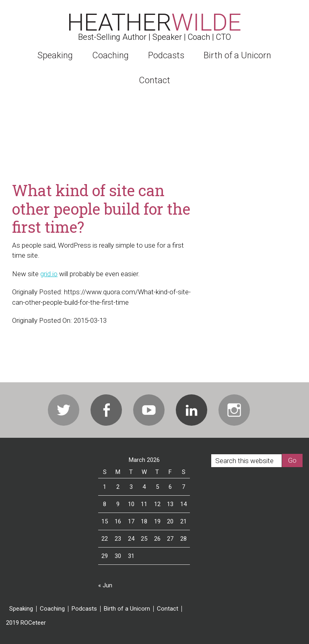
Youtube (149, 410)
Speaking (21, 609)
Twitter (64, 410)
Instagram (234, 410)
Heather (154, 22)
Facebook (106, 410)
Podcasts (84, 609)
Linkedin (192, 410)
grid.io (49, 274)
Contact (168, 609)
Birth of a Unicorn (127, 609)
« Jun (105, 585)
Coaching (52, 609)
